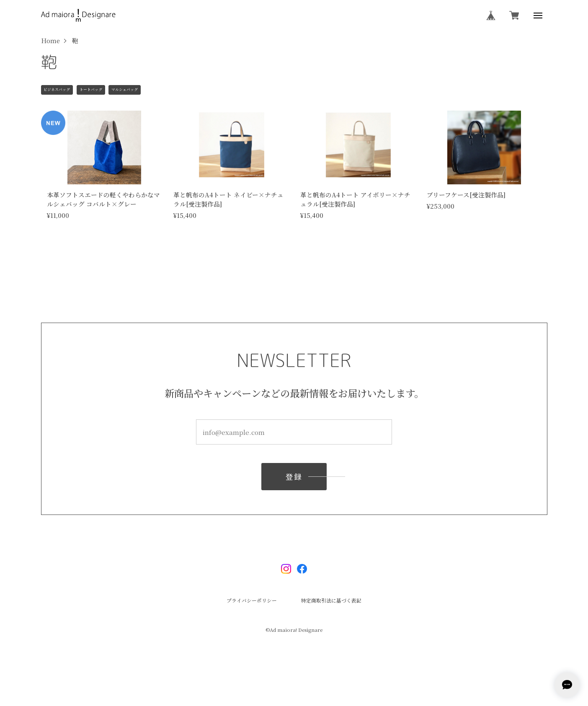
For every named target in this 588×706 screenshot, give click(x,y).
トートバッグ (91, 89)
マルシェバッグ (125, 89)
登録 (294, 479)
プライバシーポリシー (252, 601)
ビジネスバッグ (57, 89)
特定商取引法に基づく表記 (331, 601)
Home (50, 41)
